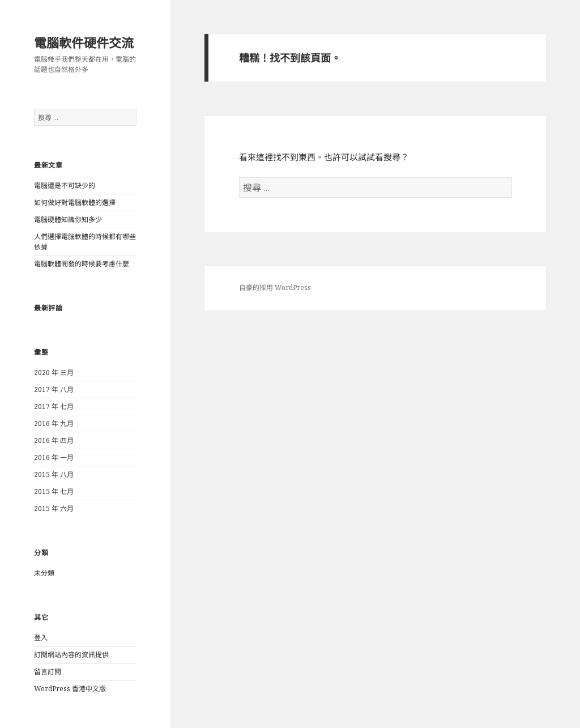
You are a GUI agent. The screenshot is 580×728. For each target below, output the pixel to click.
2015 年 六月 (54, 508)
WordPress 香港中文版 (70, 689)
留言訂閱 (48, 672)
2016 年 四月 (54, 440)
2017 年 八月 (54, 389)
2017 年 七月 (54, 406)
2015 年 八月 (54, 474)
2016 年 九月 (54, 423)
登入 (41, 638)
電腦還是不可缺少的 (65, 186)
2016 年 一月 (54, 457)
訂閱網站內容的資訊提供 (71, 655)
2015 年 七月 (54, 491)
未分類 (44, 573)
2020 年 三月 (54, 372)
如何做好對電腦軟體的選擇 (75, 203)
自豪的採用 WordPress (275, 288)
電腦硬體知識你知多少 (68, 220)
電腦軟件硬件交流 (84, 42)
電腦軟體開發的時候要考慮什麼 (82, 264)
